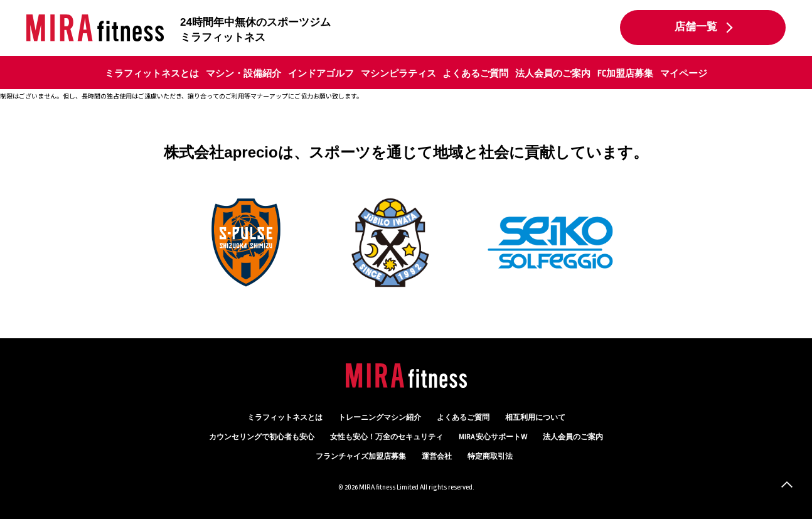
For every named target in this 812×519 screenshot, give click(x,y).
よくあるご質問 (475, 73)
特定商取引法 (490, 457)
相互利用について (535, 418)
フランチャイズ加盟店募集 (361, 457)
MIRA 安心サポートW (493, 437)
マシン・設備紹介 (243, 73)
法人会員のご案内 (553, 73)
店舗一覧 (696, 27)
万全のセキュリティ (387, 437)
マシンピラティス (398, 73)
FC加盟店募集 (625, 73)
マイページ (684, 73)
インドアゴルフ (321, 73)
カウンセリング (262, 437)
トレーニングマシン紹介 (380, 418)
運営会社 (437, 457)
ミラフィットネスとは (152, 73)
